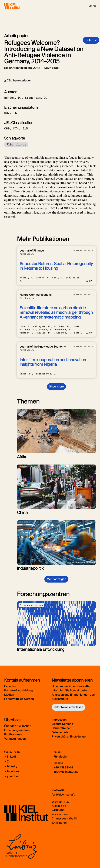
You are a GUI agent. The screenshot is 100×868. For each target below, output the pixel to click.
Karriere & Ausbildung (18, 690)
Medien (9, 695)
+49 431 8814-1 (63, 767)
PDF (90, 281)
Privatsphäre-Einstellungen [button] (70, 737)
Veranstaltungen (15, 739)
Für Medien (61, 757)
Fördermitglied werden (19, 699)
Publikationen (13, 734)
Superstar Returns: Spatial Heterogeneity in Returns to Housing (56, 266)
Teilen (89, 40)
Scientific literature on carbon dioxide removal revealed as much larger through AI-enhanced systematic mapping (56, 313)
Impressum (59, 720)
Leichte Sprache (62, 724)
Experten (10, 686)
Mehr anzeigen (56, 579)
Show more (56, 387)
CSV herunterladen (18, 80)
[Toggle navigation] (92, 6)
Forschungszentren (17, 730)
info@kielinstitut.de (66, 772)
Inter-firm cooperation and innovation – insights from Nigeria (54, 362)
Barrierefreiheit (62, 728)
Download (51, 68)
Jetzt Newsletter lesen (69, 707)
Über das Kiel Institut (18, 726)
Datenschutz (60, 732)
